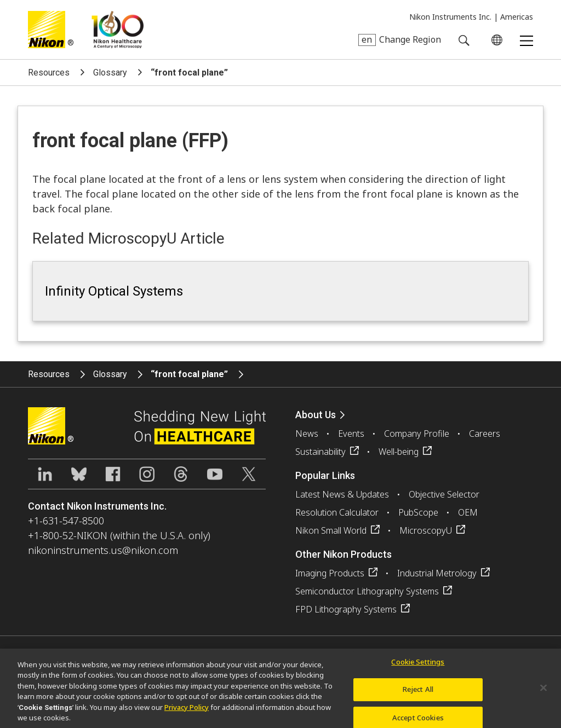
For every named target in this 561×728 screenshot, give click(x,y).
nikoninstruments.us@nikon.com (103, 550)
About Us (316, 415)
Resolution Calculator (337, 512)
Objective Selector (444, 494)
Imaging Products (330, 573)
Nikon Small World (331, 530)
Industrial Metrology (437, 573)
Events (351, 434)
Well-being (399, 452)
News (307, 434)
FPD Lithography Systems (346, 609)
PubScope (418, 512)
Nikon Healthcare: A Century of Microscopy (118, 30)
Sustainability (320, 452)
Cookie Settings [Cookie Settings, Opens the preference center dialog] (418, 666)
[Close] (543, 692)
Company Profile (417, 434)
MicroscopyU (426, 530)
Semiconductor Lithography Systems (367, 591)
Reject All (418, 694)
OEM (468, 512)
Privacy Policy (187, 712)
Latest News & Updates (342, 494)
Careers (485, 434)
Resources (49, 73)
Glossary (110, 73)
